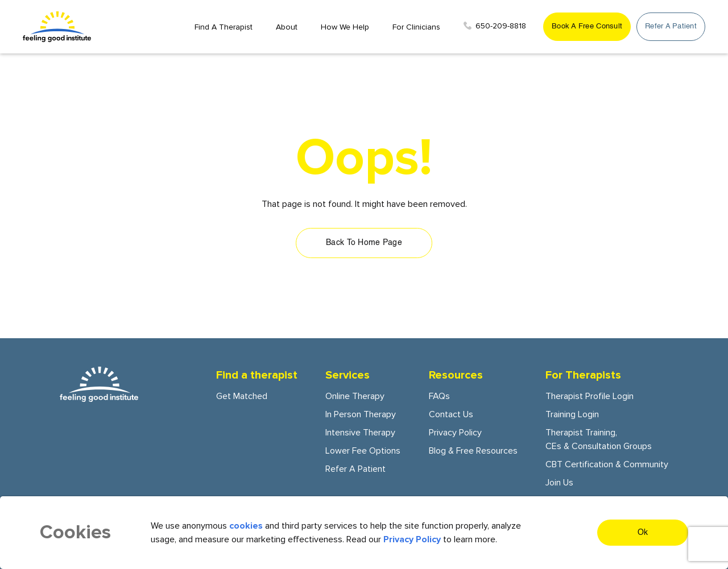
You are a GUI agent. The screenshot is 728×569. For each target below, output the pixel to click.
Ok (643, 533)
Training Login (572, 414)
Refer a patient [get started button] (671, 26)
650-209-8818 (495, 26)
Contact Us (451, 414)
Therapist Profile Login (590, 396)
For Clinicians (416, 27)
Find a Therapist (224, 27)
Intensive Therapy (360, 433)
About (287, 27)
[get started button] (587, 27)
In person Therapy (361, 414)
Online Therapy (355, 396)
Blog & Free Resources (473, 451)
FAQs (439, 396)
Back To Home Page (364, 243)
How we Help (345, 27)
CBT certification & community (607, 464)
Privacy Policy (455, 433)
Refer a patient (355, 469)
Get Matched (242, 396)
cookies (246, 526)
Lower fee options (363, 451)
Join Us (559, 483)
